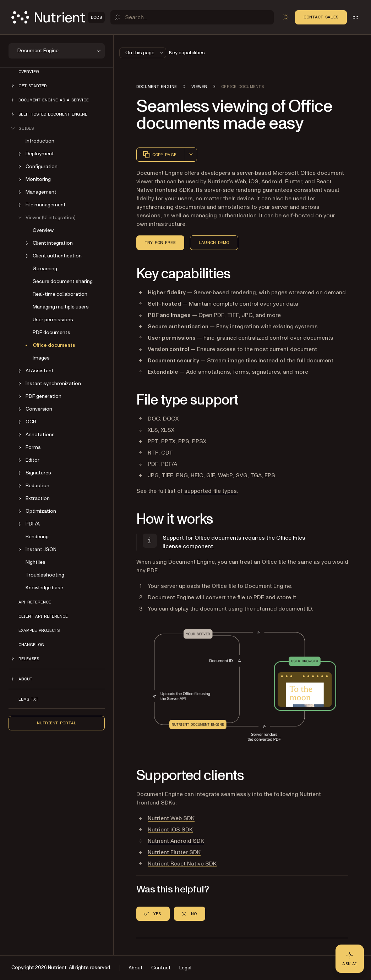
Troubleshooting (45, 575)
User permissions (53, 320)
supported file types (211, 491)
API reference (35, 602)
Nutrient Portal (57, 723)
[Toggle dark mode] (286, 17)
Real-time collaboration (60, 294)
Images (41, 358)
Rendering (37, 537)
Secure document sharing (63, 281)
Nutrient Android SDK (176, 841)
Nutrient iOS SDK (170, 830)
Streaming (45, 269)
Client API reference (43, 616)
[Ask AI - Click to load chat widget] (350, 959)
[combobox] (191, 155)
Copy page (159, 155)
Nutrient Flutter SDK (174, 852)
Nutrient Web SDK (171, 818)
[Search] (192, 17)
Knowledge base (44, 588)
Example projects (39, 630)
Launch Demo (214, 243)
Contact (161, 968)
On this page (145, 53)
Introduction (40, 141)
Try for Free (160, 243)
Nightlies (36, 562)
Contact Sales (321, 17)
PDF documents (51, 332)
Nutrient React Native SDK (182, 864)
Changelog (31, 645)
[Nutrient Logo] (58, 17)
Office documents (54, 345)
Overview (29, 72)
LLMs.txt (28, 699)
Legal (185, 968)
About (136, 968)
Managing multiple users (61, 307)
